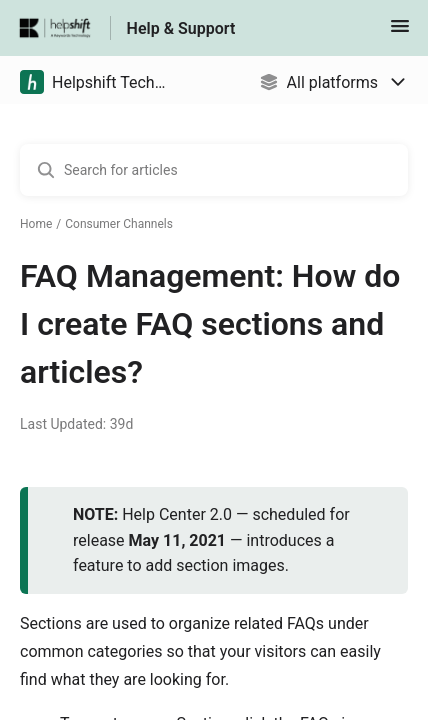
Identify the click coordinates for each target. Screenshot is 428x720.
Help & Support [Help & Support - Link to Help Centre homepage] (181, 28)
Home (36, 224)
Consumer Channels (119, 224)
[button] (400, 32)
